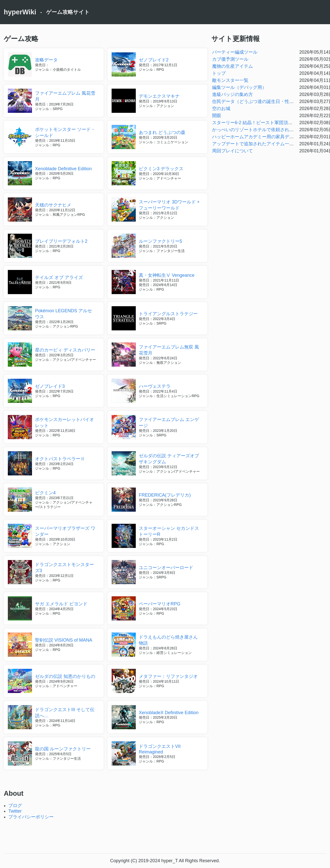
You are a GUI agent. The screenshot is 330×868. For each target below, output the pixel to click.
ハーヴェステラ (155, 386)
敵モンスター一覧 (230, 80)
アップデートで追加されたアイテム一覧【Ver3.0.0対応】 (270, 144)
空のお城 (221, 109)
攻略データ (46, 60)
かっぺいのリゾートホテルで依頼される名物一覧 (262, 130)
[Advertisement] (165, 836)
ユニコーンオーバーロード (166, 568)
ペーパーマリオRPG (160, 604)
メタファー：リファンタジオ (168, 676)
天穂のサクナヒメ (53, 205)
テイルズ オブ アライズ (59, 277)
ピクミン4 (45, 493)
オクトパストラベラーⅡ (60, 459)
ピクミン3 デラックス (161, 169)
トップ (219, 73)
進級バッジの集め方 (233, 94)
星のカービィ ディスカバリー (65, 350)
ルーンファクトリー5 (160, 241)
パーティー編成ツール (235, 52)
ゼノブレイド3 (50, 386)
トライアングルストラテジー (168, 314)
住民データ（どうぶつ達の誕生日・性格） (255, 101)
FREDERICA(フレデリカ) (165, 495)
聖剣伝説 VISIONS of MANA (64, 640)
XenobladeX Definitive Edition (169, 713)
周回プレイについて (233, 151)
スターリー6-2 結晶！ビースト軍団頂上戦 (255, 123)
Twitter (15, 811)
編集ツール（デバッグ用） (239, 87)
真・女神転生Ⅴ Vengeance (167, 275)
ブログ (15, 806)
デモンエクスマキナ (159, 96)
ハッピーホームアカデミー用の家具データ (255, 137)
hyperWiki (20, 12)
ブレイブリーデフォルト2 (61, 241)
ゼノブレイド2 (154, 60)
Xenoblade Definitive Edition (63, 169)
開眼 (217, 116)
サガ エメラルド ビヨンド (61, 604)
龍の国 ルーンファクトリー (63, 749)
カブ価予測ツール (230, 59)
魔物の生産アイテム (233, 66)
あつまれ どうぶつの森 (162, 132)
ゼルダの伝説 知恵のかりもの (65, 676)
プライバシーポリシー (31, 817)
